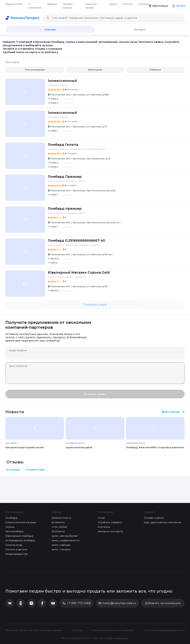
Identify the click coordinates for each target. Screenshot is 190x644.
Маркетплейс (14, 4)
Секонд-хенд (14, 545)
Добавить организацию (163, 603)
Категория (95, 70)
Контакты (104, 527)
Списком (50, 29)
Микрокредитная (17, 554)
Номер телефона (18, 350)
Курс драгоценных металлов (162, 522)
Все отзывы (13, 470)
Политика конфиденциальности (164, 630)
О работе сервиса (110, 522)
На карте (140, 29)
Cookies (77, 630)
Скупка (10, 527)
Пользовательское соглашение (113, 630)
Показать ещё (95, 305)
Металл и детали (16, 549)
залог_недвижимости (66, 540)
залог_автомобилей (65, 536)
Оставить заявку (95, 394)
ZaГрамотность (61, 518)
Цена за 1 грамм (92, 6)
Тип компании (35, 70)
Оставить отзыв (35, 470)
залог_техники (61, 549)
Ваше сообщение (18, 366)
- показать (67, 99)
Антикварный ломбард (20, 540)
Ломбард (11, 518)
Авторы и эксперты (110, 531)
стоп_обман (59, 527)
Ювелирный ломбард (19, 536)
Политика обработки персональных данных (34, 630)
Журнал (52, 4)
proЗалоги (58, 522)
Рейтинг (128, 4)
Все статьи (173, 412)
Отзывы (144, 4)
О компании (35, 6)
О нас (101, 518)
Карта (113, 4)
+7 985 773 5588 (77, 603)
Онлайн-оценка (68, 6)
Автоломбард (14, 531)
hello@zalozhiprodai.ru (117, 603)
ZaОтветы (58, 531)
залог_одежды (61, 545)
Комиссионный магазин (21, 522)
